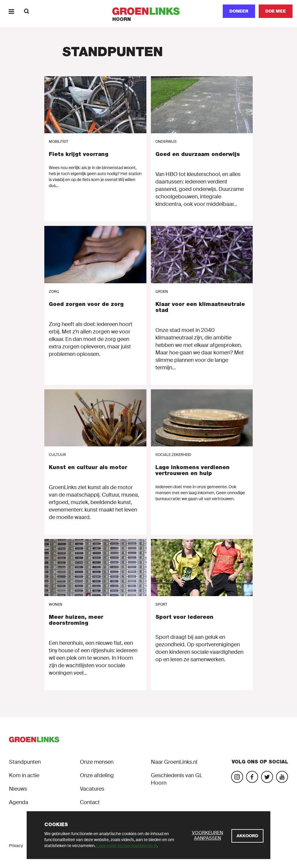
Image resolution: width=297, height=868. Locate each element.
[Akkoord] (247, 836)
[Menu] (11, 11)
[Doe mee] (276, 11)
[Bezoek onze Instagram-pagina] (237, 777)
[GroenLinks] (149, 11)
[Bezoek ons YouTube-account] (282, 777)
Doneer (239, 11)
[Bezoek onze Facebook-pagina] (252, 777)
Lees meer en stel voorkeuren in (127, 846)
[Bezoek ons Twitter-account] (267, 777)
